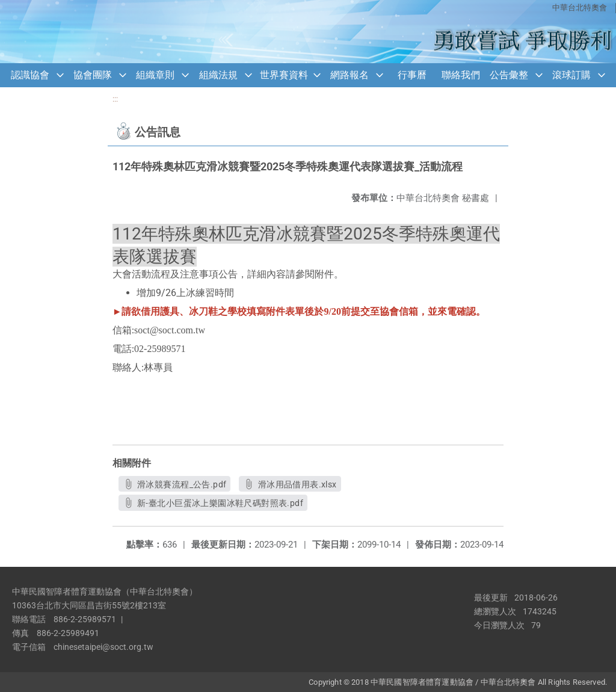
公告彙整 (509, 75)
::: (115, 99)
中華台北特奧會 (580, 8)
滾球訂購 (571, 75)
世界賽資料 (284, 75)
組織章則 (155, 75)
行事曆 (412, 75)
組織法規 (218, 75)
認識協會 (30, 75)
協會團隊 (93, 75)
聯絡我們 (461, 75)
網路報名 (350, 75)
